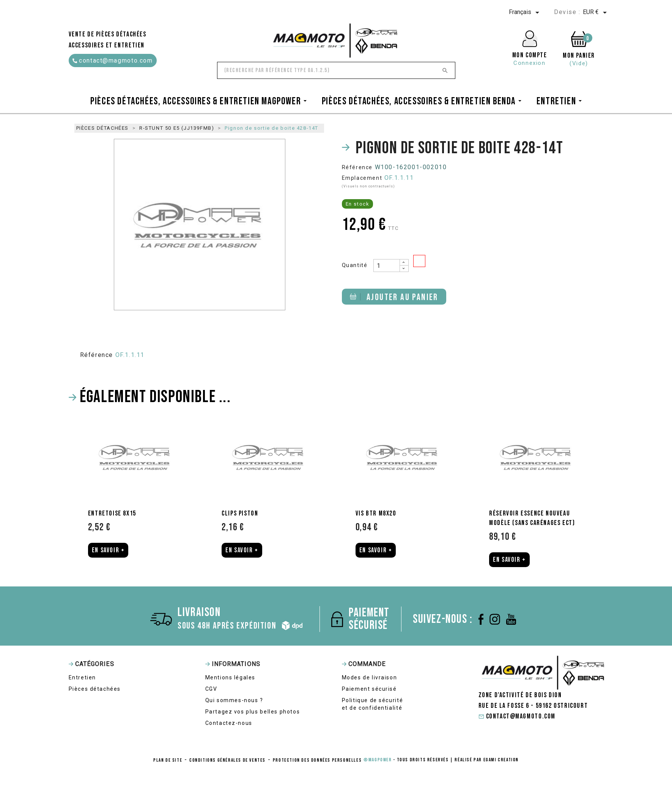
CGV (211, 689)
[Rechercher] (336, 70)
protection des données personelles (317, 760)
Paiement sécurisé (369, 689)
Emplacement (362, 178)
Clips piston (240, 513)
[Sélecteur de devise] (596, 13)
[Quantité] (387, 266)
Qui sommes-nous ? (234, 700)
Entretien (82, 677)
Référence (357, 167)
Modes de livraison (370, 677)
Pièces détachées (95, 689)
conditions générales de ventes (227, 760)
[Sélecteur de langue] (525, 13)
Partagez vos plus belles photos (253, 712)
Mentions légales (231, 677)
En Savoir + (108, 550)
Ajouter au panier (394, 297)
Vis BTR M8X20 (376, 513)
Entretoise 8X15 (112, 513)
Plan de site (168, 760)
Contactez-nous (229, 723)
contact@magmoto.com (113, 61)
